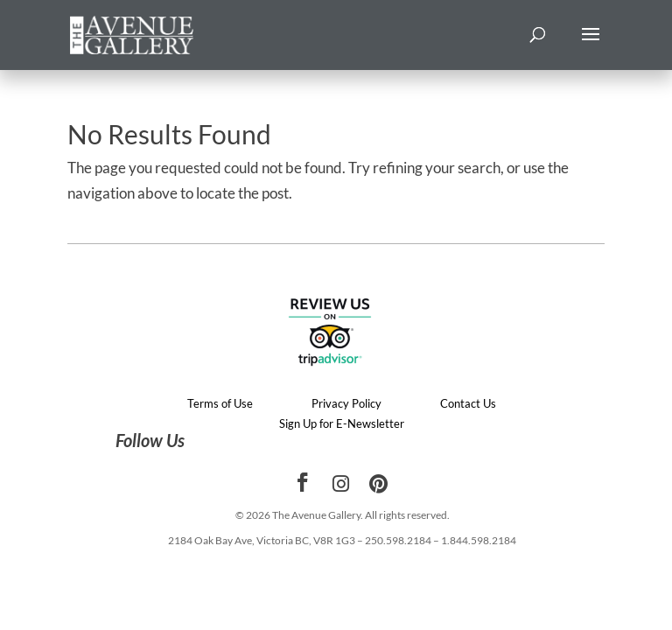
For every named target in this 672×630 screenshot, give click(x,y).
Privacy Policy (346, 403)
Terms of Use (220, 403)
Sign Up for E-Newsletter (342, 423)
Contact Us (468, 403)
